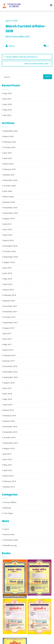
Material (7, 508)
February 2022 (10, 142)
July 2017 (7, 333)
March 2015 (9, 476)
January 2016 (9, 421)
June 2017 (8, 339)
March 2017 (9, 350)
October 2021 (10, 147)
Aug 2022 (8, 93)
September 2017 (11, 322)
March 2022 (9, 136)
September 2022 (11, 131)
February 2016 (10, 416)
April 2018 (8, 284)
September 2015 (11, 443)
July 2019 (7, 224)
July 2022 (7, 99)
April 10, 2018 (11, 21)
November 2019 (10, 208)
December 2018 (10, 246)
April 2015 (8, 470)
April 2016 (8, 405)
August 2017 (9, 328)
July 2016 (7, 388)
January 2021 (9, 175)
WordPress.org (10, 545)
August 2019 (9, 218)
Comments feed (11, 540)
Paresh (10, 46)
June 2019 (8, 229)
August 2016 (9, 383)
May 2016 (8, 399)
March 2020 (9, 197)
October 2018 (10, 251)
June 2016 (8, 394)
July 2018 (7, 268)
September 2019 (11, 213)
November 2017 (10, 312)
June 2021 (8, 153)
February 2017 (10, 355)
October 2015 (10, 437)
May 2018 (8, 279)
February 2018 (10, 295)
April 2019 (8, 235)
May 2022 (8, 110)
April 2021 (8, 158)
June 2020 (8, 191)
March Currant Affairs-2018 (17, 36)
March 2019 (9, 240)
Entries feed (9, 534)
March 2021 (9, 164)
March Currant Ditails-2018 (37, 64)
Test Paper (8, 513)
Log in (6, 529)
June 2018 (8, 273)
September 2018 (11, 257)
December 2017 (10, 306)
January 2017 (9, 361)
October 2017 (10, 317)
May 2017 (8, 344)
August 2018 (9, 262)
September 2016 (11, 377)
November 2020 (10, 180)
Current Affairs (10, 502)
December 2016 (10, 366)
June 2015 (8, 459)
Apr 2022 (7, 115)
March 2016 (9, 410)
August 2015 (9, 448)
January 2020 (9, 202)
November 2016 (10, 372)
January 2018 (9, 301)
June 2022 (8, 104)
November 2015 (10, 432)
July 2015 (7, 454)
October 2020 (10, 186)
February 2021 (10, 169)
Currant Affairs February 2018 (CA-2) (21, 57)
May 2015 (8, 465)
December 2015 (10, 426)
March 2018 (9, 290)
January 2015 (9, 487)
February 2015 (10, 481)
